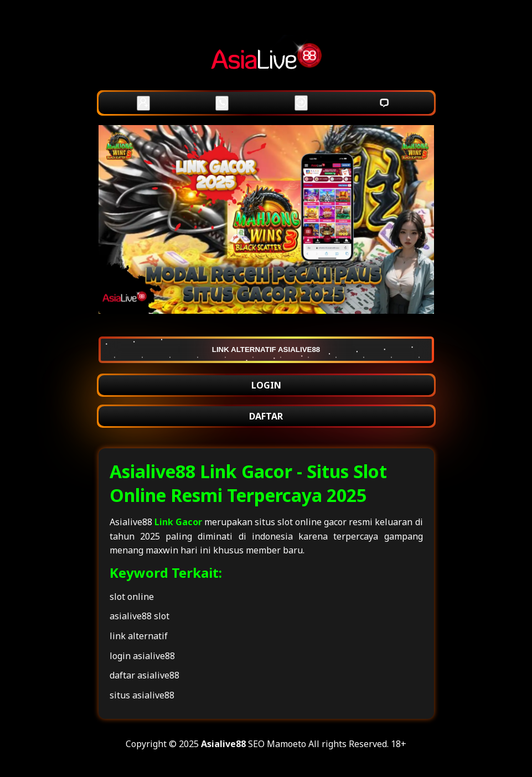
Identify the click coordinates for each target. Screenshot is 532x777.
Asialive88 (223, 744)
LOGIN (266, 385)
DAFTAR (266, 416)
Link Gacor (178, 522)
